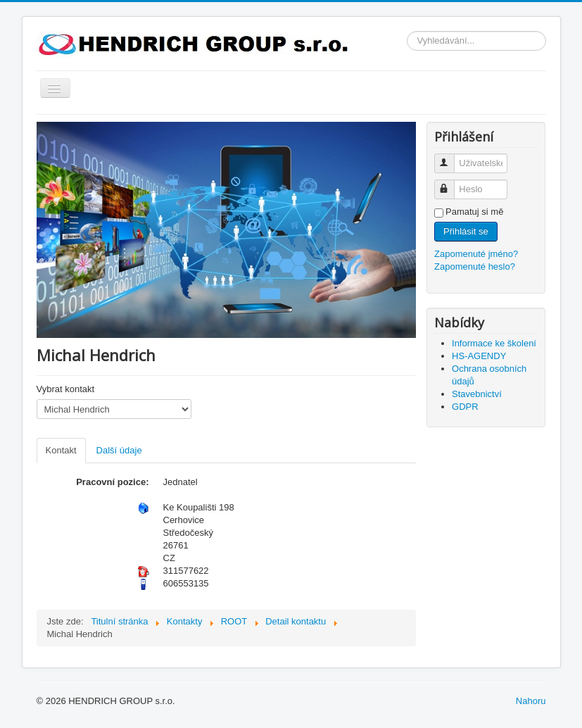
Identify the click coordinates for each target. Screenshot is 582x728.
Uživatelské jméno (451, 157)
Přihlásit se (466, 231)
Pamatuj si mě (474, 212)
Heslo (451, 183)
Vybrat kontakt (66, 389)
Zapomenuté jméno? (476, 254)
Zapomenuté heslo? (475, 266)
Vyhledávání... (407, 31)
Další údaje (119, 450)
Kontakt (61, 450)
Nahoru (531, 701)
